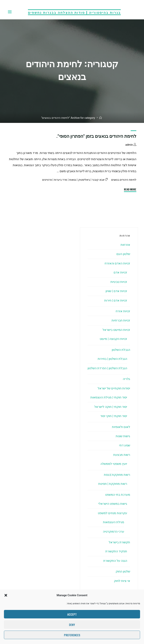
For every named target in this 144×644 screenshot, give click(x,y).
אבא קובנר (96, 180)
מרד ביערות (56, 180)
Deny (72, 625)
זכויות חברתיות (121, 320)
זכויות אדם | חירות (116, 300)
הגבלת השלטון (121, 350)
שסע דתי (125, 445)
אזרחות (125, 245)
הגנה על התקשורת (115, 561)
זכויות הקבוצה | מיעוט (113, 339)
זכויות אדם (120, 272)
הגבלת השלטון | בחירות (112, 359)
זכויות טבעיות (119, 282)
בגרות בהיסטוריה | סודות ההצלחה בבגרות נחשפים (74, 12)
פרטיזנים (42, 180)
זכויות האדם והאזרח (117, 263)
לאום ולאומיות (121, 427)
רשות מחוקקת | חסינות (113, 484)
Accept (72, 614)
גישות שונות (123, 436)
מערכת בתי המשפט (118, 495)
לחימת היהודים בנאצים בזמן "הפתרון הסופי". (96, 136)
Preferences (72, 635)
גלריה (126, 379)
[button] (6, 595)
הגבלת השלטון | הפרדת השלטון (107, 368)
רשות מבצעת (122, 455)
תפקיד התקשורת (116, 551)
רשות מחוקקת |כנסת (117, 475)
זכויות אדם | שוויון (116, 291)
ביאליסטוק (81, 180)
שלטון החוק (123, 571)
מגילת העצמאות (114, 522)
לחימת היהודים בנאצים (123, 180)
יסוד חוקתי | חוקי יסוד (114, 416)
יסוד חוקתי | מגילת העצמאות (109, 397)
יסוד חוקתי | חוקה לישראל (111, 407)
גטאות (68, 180)
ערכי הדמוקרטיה (114, 532)
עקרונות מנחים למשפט (112, 513)
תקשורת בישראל (119, 542)
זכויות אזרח (123, 311)
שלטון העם (123, 254)
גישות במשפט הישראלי (113, 504)
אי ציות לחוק (122, 581)
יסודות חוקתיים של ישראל (114, 388)
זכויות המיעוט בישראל (116, 330)
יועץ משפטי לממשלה (114, 464)
